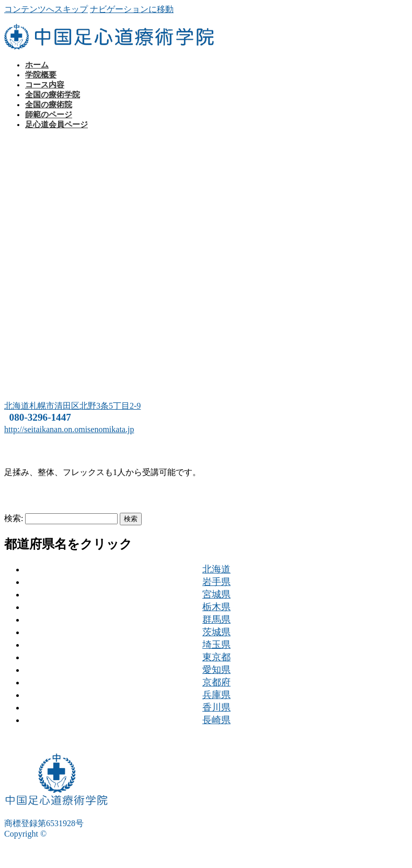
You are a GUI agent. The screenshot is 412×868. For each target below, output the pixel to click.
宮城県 (216, 594)
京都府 (216, 682)
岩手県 (216, 582)
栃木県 (216, 607)
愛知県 (216, 670)
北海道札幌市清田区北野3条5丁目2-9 (72, 406)
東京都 (216, 657)
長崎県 (216, 720)
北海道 (216, 569)
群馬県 (216, 619)
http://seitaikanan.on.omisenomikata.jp (69, 429)
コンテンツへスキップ (46, 9)
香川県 (216, 707)
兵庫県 (216, 695)
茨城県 (216, 632)
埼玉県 (216, 645)
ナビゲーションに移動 (132, 9)
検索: (14, 518)
